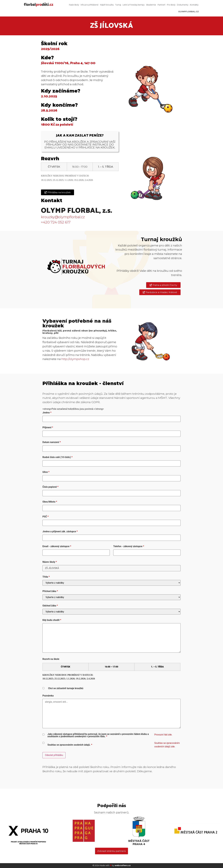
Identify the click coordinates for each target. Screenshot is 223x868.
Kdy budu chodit (52, 620)
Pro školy (171, 5)
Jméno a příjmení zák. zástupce (60, 532)
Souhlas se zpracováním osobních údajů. (70, 745)
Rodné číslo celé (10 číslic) (57, 457)
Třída (46, 577)
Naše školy (74, 5)
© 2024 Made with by (112, 865)
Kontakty (194, 5)
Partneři (161, 5)
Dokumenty (183, 5)
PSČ (46, 517)
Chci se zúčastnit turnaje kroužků (66, 688)
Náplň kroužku (107, 5)
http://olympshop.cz (75, 359)
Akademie (151, 5)
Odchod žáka (50, 606)
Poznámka (48, 696)
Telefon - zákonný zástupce (129, 546)
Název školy (50, 562)
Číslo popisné (50, 487)
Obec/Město (50, 502)
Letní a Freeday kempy (134, 5)
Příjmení (48, 428)
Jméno (47, 413)
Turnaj (118, 5)
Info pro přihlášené (90, 5)
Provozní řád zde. (163, 735)
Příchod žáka (50, 591)
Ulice (46, 472)
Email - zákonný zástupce (57, 546)
